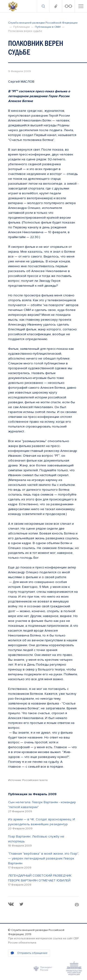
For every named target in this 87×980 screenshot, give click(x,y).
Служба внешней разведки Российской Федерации (43, 23)
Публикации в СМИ (48, 27)
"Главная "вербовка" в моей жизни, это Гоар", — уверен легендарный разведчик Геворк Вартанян (43, 858)
